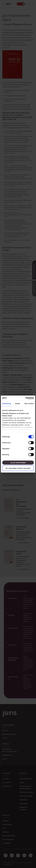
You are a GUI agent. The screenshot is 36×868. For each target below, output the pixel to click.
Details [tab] (18, 404)
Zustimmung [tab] (7, 404)
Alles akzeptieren (18, 463)
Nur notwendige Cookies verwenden (18, 468)
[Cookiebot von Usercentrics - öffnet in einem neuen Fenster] (26, 398)
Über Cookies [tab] (29, 404)
